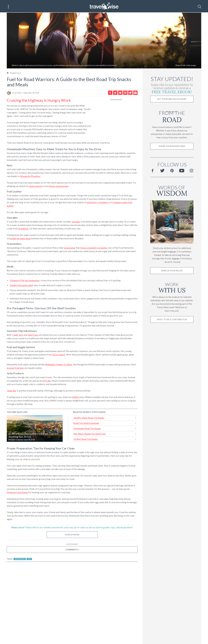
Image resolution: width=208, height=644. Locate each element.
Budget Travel (16, 73)
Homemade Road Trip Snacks (87, 429)
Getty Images (191, 66)
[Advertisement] (116, 119)
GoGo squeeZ (58, 355)
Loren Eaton (17, 93)
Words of (172, 190)
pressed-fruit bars (15, 368)
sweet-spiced (35, 186)
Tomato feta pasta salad (21, 286)
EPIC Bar (47, 381)
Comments (72, 550)
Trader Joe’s (18, 335)
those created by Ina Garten (94, 248)
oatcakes (76, 222)
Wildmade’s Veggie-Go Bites (59, 365)
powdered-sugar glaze (20, 239)
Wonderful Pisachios (30, 176)
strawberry (104, 203)
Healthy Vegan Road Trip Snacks (89, 418)
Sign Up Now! (72, 535)
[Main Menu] (8, 7)
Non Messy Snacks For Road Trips (90, 434)
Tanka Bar (12, 391)
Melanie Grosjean (16, 440)
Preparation (20, 559)
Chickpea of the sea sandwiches (25, 281)
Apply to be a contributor (172, 320)
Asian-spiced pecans (59, 186)
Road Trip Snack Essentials (86, 423)
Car (29, 559)
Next (190, 41)
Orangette (23, 229)
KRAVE (75, 397)
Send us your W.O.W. (172, 271)
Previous (18, 41)
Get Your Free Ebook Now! (172, 99)
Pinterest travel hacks (17, 493)
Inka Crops (33, 335)
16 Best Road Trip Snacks (86, 439)
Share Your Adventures (172, 146)
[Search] (200, 7)
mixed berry (92, 203)
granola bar (70, 248)
